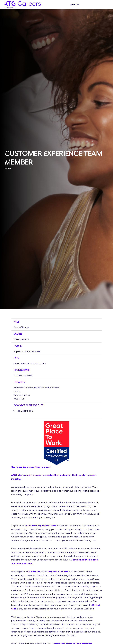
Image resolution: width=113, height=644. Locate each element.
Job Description (25, 411)
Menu (75, 5)
